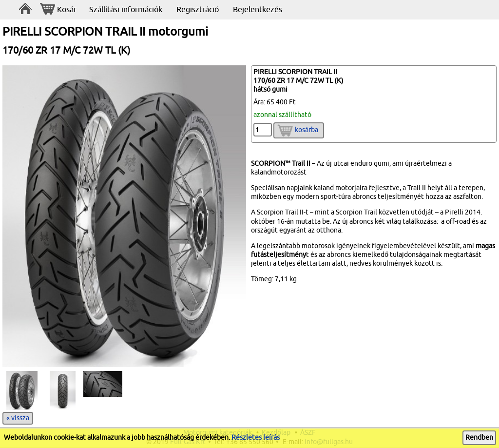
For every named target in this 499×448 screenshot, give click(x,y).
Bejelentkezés (258, 10)
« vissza (18, 418)
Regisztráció (198, 10)
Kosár (58, 10)
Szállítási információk (126, 10)
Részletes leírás (256, 438)
